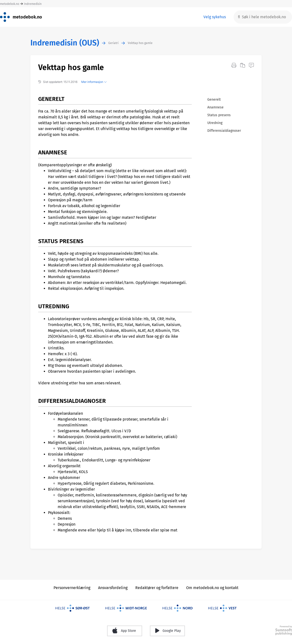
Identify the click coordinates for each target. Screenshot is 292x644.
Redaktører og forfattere (157, 588)
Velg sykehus (215, 17)
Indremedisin (33, 4)
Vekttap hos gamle (140, 43)
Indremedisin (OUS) (65, 43)
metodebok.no (10, 4)
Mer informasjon (94, 82)
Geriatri (113, 43)
